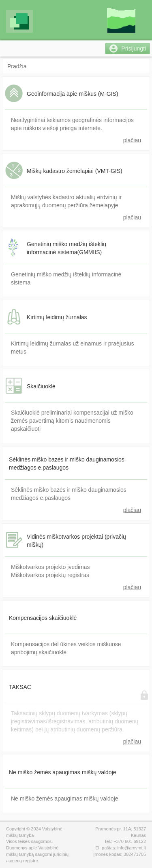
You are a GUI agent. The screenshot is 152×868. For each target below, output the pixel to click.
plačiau (132, 140)
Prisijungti (134, 48)
